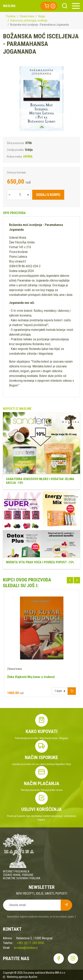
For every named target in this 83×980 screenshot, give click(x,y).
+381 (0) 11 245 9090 (30, 943)
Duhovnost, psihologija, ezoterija (29, 20)
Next (77, 580)
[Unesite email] (32, 905)
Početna (11, 16)
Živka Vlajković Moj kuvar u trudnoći (31, 677)
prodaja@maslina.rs (26, 948)
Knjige (42, 16)
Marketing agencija (17, 977)
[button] (49, 6)
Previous (70, 580)
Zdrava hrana (27, 16)
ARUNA (28, 156)
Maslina (9, 6)
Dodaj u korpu (48, 195)
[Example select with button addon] (60, 691)
